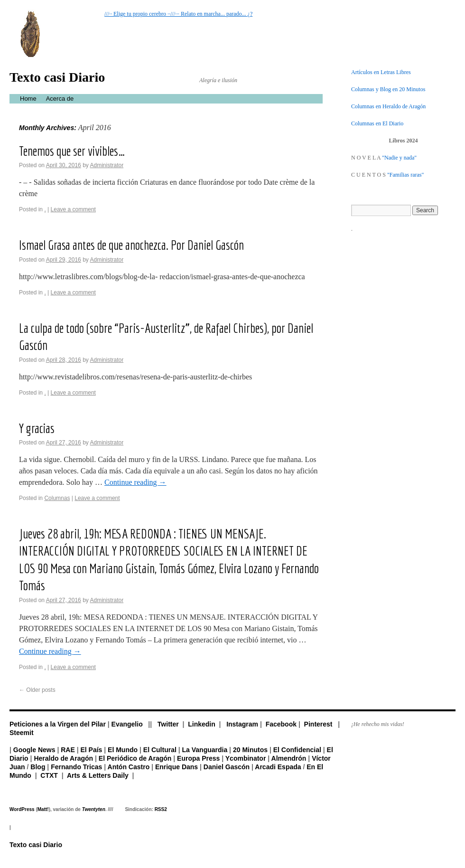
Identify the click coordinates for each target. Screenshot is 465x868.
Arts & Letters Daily (98, 775)
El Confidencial (297, 750)
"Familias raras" (405, 175)
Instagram (242, 724)
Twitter (168, 724)
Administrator (107, 165)
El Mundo (123, 750)
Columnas (57, 498)
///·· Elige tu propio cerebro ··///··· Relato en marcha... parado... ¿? (178, 14)
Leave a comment (73, 209)
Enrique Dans (177, 767)
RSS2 (161, 809)
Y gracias (37, 428)
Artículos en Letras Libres (381, 72)
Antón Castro (129, 767)
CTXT (49, 775)
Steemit (22, 733)
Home (28, 99)
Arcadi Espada (278, 767)
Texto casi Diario (57, 77)
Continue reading (135, 482)
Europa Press (198, 758)
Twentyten (94, 809)
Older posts (37, 690)
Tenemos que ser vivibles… (72, 151)
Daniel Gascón (227, 767)
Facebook (281, 724)
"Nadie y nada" (399, 158)
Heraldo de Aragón (63, 758)
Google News (34, 750)
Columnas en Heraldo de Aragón (388, 106)
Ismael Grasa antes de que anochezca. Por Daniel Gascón (131, 245)
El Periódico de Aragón (135, 758)
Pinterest (318, 724)
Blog (38, 767)
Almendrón (289, 758)
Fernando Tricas (76, 767)
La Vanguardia (205, 750)
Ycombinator (246, 758)
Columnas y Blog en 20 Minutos (388, 89)
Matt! (43, 809)
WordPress (22, 809)
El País (91, 750)
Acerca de (60, 99)
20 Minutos (250, 750)
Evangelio (127, 724)
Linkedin (202, 724)
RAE (68, 750)
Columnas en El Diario (377, 123)
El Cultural (160, 750)
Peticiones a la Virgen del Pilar (58, 724)
